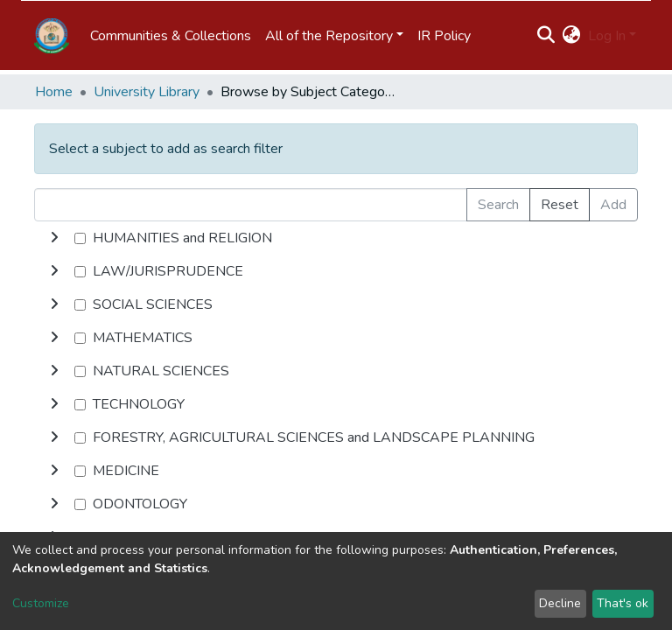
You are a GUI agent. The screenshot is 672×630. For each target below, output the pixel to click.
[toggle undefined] (54, 238)
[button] (572, 36)
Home (54, 92)
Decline (560, 603)
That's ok (623, 603)
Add (613, 205)
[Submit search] (546, 36)
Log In (607, 36)
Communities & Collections (171, 36)
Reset (560, 205)
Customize (41, 603)
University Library (147, 92)
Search (498, 205)
